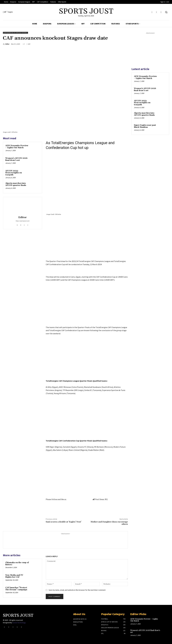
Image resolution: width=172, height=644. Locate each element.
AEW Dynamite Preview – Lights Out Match (17, 147)
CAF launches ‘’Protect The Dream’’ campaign (16, 589)
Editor (7, 44)
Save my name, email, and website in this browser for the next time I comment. (77, 590)
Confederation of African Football (15, 33)
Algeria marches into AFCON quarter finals (16, 184)
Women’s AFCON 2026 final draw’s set (16, 159)
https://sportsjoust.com (23, 221)
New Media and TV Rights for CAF (14, 576)
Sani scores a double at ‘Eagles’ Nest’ (64, 522)
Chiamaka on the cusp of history (17, 564)
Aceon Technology (19, 623)
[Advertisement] (87, 242)
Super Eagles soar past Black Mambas (145, 126)
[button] (166, 12)
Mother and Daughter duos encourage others (109, 523)
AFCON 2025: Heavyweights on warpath (14, 173)
